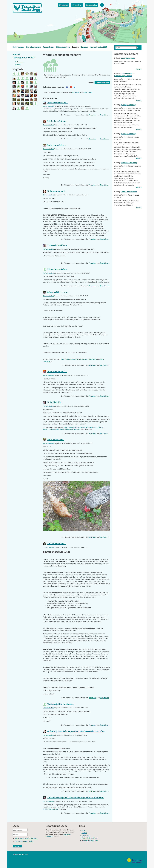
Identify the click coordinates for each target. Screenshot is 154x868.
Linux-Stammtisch (128, 58)
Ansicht (139, 69)
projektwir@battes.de (51, 809)
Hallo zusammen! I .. (57, 371)
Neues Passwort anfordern (24, 841)
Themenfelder (48, 47)
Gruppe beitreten (102, 83)
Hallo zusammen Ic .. (57, 191)
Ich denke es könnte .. (57, 121)
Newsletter (64, 5)
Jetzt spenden (91, 5)
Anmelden (76, 92)
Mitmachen (77, 5)
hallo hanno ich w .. (57, 145)
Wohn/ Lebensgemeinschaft (24, 56)
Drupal (24, 854)
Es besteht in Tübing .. (58, 245)
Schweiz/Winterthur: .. (58, 292)
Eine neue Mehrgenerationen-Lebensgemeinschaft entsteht (76, 797)
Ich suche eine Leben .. (58, 269)
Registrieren (88, 92)
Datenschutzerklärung (89, 838)
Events (17, 64)
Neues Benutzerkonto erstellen (26, 838)
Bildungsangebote (63, 47)
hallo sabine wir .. (56, 439)
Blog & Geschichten (33, 47)
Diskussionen (20, 62)
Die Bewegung (18, 47)
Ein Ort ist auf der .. (57, 543)
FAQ (83, 830)
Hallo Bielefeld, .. (55, 402)
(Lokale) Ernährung (128, 105)
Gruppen (75, 47)
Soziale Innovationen (129, 192)
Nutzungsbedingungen (90, 840)
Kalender (84, 47)
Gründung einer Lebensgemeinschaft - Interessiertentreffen (76, 731)
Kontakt (84, 833)
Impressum (86, 835)
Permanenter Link (48, 106)
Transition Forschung (129, 163)
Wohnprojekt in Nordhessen (61, 704)
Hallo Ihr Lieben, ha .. (57, 103)
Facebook (102, 5)
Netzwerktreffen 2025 (98, 47)
